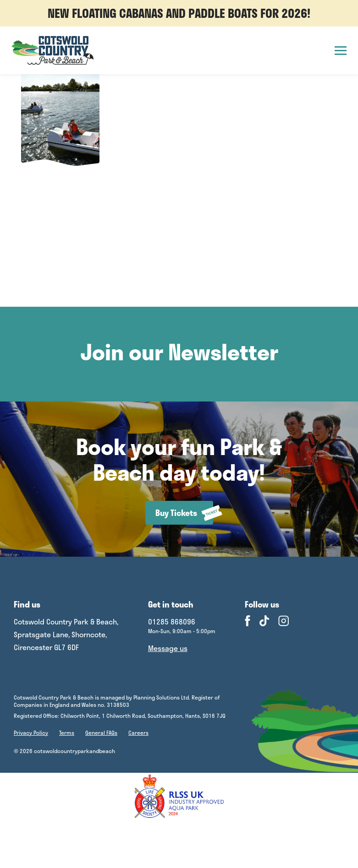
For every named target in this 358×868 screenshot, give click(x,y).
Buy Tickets (184, 513)
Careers (138, 732)
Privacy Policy (31, 732)
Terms (67, 732)
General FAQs (101, 732)
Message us (168, 648)
